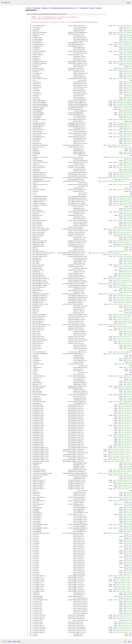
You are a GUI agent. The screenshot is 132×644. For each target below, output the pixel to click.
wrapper (98, 8)
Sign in (129, 3)
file (59, 14)
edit (64, 14)
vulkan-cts (45, 8)
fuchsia (29, 8)
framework (84, 8)
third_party (36, 8)
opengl (91, 8)
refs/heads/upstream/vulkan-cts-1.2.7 (64, 8)
